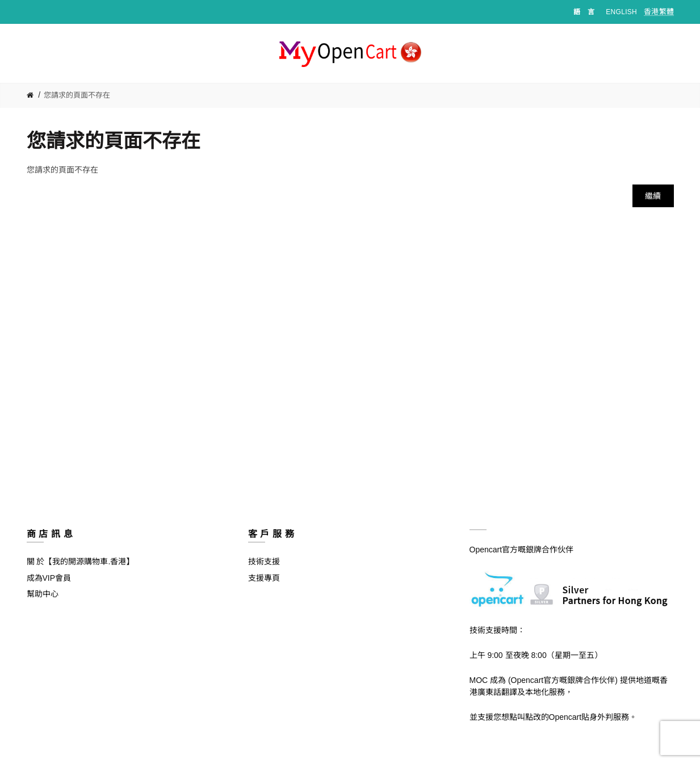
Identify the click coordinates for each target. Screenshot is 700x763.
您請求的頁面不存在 (77, 95)
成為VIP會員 (49, 578)
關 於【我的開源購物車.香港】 (81, 561)
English (621, 12)
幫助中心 (43, 594)
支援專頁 (264, 578)
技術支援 (264, 561)
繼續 (653, 196)
